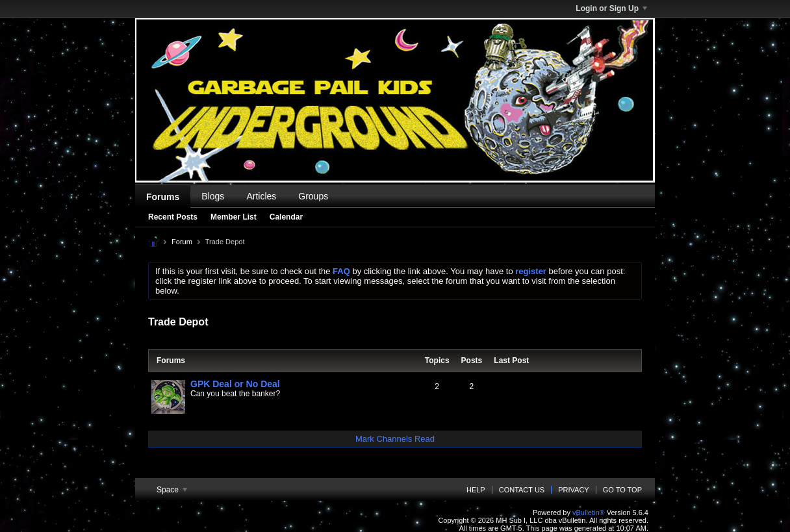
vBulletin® (589, 513)
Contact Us (522, 490)
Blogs (213, 196)
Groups (313, 196)
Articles (261, 196)
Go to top (622, 490)
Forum (182, 242)
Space (172, 490)
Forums (163, 197)
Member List (234, 217)
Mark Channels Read (395, 439)
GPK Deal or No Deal (235, 384)
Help (476, 490)
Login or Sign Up (611, 8)
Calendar (286, 217)
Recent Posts (173, 217)
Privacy (573, 490)
